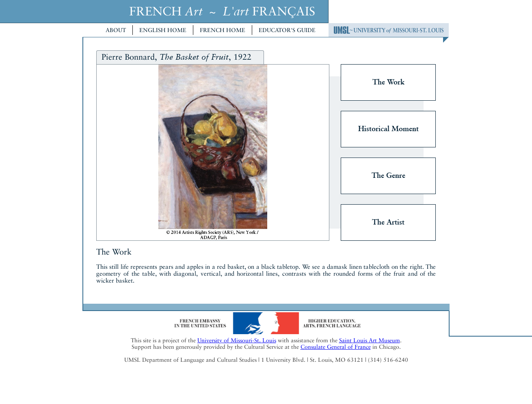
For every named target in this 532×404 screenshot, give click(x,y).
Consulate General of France (336, 347)
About (116, 30)
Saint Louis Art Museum (370, 340)
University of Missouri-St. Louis (237, 340)
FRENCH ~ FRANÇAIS (222, 11)
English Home (163, 30)
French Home (223, 30)
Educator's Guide (287, 30)
